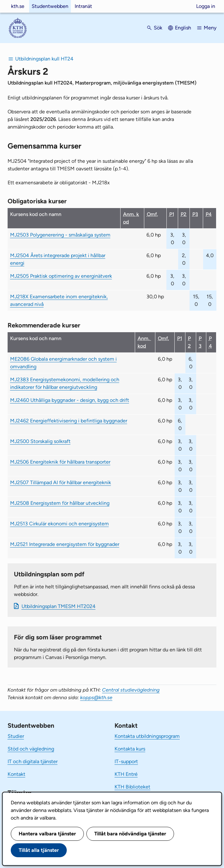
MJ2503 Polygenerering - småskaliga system (60, 235)
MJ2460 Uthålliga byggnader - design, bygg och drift (70, 400)
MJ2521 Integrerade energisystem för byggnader (65, 544)
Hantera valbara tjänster (47, 834)
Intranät (83, 6)
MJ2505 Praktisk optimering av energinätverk (61, 276)
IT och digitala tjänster (33, 761)
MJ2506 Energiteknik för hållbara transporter (60, 462)
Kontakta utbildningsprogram (147, 736)
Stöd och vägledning (31, 749)
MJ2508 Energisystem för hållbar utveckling (60, 503)
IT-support (126, 761)
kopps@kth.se (96, 697)
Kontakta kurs (130, 749)
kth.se (18, 6)
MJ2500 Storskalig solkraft (40, 441)
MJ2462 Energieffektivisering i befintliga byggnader (69, 421)
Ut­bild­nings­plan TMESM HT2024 (59, 606)
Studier (16, 736)
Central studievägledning (131, 690)
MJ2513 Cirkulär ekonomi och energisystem (59, 524)
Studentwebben (50, 6)
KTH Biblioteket (132, 787)
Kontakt (16, 774)
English (183, 28)
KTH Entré (126, 774)
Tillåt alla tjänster (39, 850)
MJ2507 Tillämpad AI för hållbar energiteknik (61, 482)
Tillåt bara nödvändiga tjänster (130, 834)
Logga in (206, 6)
